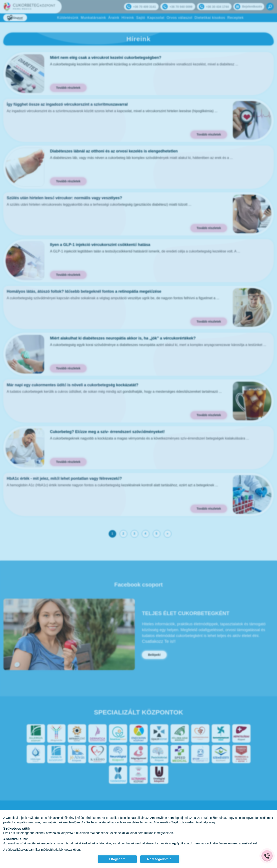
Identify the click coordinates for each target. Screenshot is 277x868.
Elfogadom (116, 859)
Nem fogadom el (161, 859)
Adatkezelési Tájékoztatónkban (174, 822)
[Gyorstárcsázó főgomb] (267, 856)
